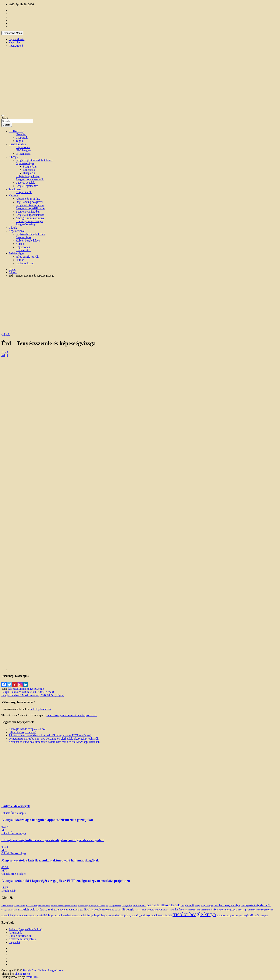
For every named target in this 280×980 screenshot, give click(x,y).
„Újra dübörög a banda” (22, 732)
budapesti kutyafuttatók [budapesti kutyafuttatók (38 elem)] (256, 905)
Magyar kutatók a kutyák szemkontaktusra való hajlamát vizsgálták (50, 860)
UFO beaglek (23, 150)
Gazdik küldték (17, 144)
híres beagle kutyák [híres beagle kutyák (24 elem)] (152, 909)
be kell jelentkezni (40, 709)
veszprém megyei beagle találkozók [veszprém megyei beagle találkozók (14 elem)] (243, 915)
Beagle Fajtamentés (27, 186)
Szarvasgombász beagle (29, 221)
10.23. (5, 352)
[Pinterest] (15, 682)
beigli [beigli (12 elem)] (198, 906)
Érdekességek (16, 253)
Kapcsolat (14, 42)
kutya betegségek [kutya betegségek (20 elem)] (228, 910)
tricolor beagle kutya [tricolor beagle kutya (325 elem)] (194, 914)
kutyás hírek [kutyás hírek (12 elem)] (42, 915)
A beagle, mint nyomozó (30, 218)
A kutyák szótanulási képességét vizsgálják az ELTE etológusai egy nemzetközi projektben (66, 881)
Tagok (19, 141)
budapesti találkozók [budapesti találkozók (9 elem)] (9, 910)
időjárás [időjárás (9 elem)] (166, 910)
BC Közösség (16, 131)
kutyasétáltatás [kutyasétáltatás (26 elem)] (18, 915)
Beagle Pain (30, 167)
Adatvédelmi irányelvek (22, 939)
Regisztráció (16, 46)
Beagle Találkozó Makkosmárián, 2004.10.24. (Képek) (33, 695)
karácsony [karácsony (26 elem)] (181, 909)
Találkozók (15, 189)
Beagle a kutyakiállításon (30, 208)
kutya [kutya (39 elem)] (214, 909)
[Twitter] (9, 682)
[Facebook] (4, 682)
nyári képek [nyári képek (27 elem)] (165, 915)
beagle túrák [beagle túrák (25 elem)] (187, 905)
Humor (20, 260)
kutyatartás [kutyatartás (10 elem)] (32, 915)
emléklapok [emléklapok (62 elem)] (26, 909)
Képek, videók (17, 231)
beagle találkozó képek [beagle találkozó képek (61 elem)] (163, 905)
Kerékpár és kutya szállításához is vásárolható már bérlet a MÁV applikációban (54, 742)
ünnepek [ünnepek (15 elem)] (264, 915)
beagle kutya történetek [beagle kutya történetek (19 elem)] (134, 905)
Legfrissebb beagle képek (30, 234)
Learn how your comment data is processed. (72, 715)
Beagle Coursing (25, 224)
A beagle (14, 157)
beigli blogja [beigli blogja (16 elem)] (207, 906)
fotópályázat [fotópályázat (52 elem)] (44, 909)
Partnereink (15, 933)
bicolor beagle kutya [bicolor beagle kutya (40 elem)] (227, 905)
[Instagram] (20, 682)
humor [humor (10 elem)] (138, 910)
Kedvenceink (23, 250)
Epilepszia (29, 170)
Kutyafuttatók (24, 192)
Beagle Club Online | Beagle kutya (43, 970)
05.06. (5, 867)
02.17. (5, 827)
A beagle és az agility (28, 199)
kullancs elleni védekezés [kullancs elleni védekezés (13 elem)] (199, 910)
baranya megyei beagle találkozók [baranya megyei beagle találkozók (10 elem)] (91, 906)
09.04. (5, 847)
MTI (4, 830)
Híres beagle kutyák (27, 257)
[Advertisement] (140, 305)
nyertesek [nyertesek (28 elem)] (152, 915)
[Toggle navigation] (3, 115)
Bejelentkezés (17, 39)
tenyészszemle (36, 689)
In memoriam (23, 154)
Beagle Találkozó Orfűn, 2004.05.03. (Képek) (28, 692)
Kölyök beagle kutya (28, 176)
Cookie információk (20, 936)
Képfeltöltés (23, 147)
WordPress (32, 977)
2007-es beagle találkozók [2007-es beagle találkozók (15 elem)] (38, 906)
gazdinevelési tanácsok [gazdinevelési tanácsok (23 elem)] (66, 909)
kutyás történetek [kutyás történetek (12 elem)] (70, 915)
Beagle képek (23, 237)
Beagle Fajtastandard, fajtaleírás (34, 160)
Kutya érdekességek (16, 806)
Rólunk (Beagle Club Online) (25, 929)
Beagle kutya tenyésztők (30, 179)
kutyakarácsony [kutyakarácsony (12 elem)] (254, 910)
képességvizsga (17, 689)
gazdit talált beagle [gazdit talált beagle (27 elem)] (91, 910)
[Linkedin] (26, 682)
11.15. (5, 887)
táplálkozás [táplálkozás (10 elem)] (221, 915)
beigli (5, 355)
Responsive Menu (12, 33)
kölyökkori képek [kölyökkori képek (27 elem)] (118, 915)
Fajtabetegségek (25, 163)
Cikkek (13, 228)
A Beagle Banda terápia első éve (27, 729)
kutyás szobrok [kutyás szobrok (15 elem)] (55, 915)
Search (5, 118)
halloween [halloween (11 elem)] (106, 910)
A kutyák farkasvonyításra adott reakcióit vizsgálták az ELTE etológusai (50, 735)
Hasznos (13, 195)
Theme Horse (22, 974)
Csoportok (22, 138)
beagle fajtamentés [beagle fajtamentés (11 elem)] (113, 906)
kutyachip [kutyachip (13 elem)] (242, 910)
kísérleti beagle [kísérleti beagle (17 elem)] (86, 915)
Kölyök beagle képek (28, 241)
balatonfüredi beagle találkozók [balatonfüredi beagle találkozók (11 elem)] (64, 906)
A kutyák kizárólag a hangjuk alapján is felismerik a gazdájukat (47, 820)
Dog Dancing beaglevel (29, 202)
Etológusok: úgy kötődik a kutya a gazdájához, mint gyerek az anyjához (53, 840)
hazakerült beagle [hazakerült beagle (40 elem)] (123, 909)
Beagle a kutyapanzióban (30, 215)
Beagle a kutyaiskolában (30, 205)
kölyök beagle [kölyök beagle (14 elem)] (101, 915)
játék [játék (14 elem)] (172, 910)
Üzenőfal (21, 134)
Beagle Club (9, 891)
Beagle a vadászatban (28, 212)
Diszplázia (29, 173)
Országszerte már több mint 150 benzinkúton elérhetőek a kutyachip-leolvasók (54, 739)
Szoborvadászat (25, 263)
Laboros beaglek (25, 183)
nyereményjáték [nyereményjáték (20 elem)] (137, 915)
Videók (20, 244)
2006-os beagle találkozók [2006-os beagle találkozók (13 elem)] (13, 906)
